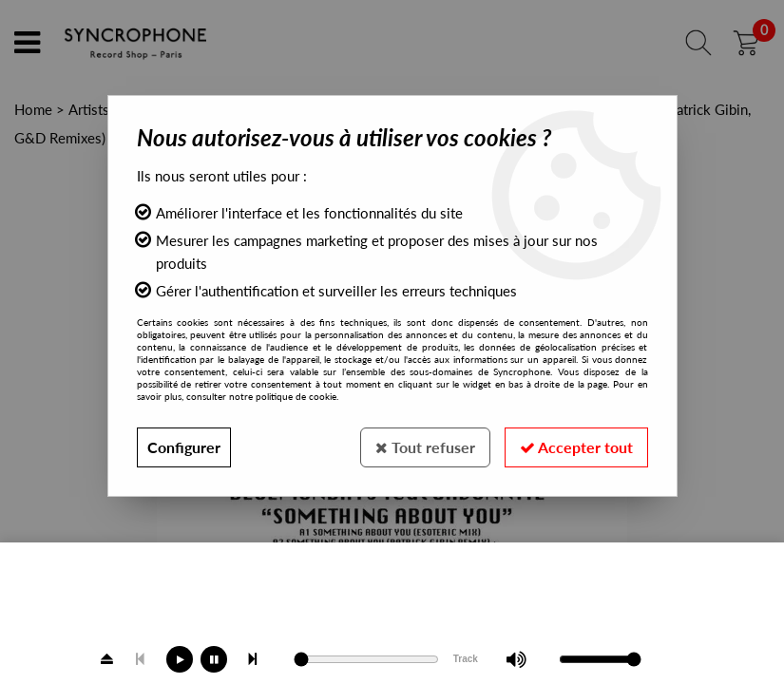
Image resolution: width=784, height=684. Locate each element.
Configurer (184, 447)
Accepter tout (576, 447)
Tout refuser (425, 447)
